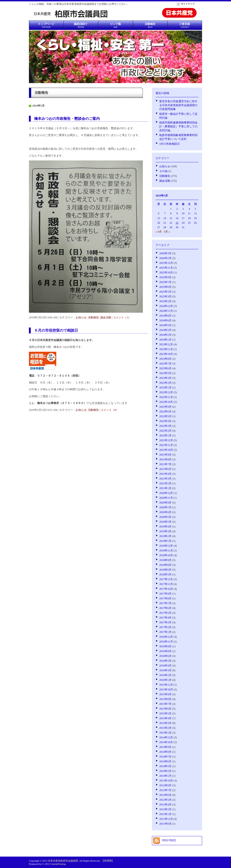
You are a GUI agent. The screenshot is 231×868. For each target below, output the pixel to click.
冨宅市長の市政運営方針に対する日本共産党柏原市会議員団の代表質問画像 (178, 105)
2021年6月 (165, 469)
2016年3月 (165, 670)
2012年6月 (165, 795)
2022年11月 (166, 397)
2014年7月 (165, 757)
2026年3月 (165, 253)
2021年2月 (165, 483)
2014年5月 (165, 766)
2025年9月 (165, 277)
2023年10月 (166, 354)
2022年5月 (165, 416)
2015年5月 (165, 713)
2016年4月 (165, 666)
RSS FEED (169, 840)
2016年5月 (165, 661)
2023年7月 (165, 364)
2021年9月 (165, 455)
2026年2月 (165, 258)
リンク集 (115, 25)
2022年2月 (165, 431)
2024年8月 (165, 316)
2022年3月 (165, 426)
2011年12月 (166, 819)
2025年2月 (165, 301)
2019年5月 (165, 522)
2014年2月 (165, 771)
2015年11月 (166, 685)
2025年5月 (165, 292)
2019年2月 (165, 536)
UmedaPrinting (58, 864)
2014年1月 (165, 776)
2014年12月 (166, 737)
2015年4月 (165, 718)
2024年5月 (165, 325)
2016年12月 (166, 637)
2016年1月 (165, 680)
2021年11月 (166, 445)
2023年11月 (166, 349)
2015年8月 (165, 699)
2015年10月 (166, 690)
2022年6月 (165, 412)
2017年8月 (165, 598)
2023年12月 (166, 344)
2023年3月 (165, 378)
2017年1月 (165, 632)
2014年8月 (165, 752)
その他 (163, 171)
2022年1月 (165, 435)
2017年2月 (165, 627)
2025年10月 (166, 273)
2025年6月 (165, 287)
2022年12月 (166, 392)
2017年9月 (165, 594)
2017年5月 (165, 613)
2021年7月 (165, 464)
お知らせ (81, 317)
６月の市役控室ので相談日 (56, 330)
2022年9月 (165, 407)
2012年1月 (165, 814)
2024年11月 (166, 311)
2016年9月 (165, 646)
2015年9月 (165, 694)
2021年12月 (166, 440)
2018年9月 (165, 560)
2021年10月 (166, 450)
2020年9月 (165, 503)
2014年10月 (166, 742)
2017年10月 (166, 589)
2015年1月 (165, 733)
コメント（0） (110, 410)
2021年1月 (165, 488)
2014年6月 (165, 761)
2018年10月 (166, 555)
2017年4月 (165, 618)
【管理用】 (108, 861)
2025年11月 (166, 268)
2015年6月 (165, 709)
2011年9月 (165, 824)
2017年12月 (166, 579)
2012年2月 (165, 809)
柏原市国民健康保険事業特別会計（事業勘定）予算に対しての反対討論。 (178, 126)
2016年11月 (166, 642)
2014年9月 (165, 747)
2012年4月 (165, 805)
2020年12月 (166, 493)
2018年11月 (166, 551)
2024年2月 (165, 335)
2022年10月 (166, 402)
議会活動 (106, 317)
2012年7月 (165, 790)
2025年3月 (165, 296)
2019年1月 (165, 541)
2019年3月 (165, 531)
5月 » (167, 232)
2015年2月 (165, 728)
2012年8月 (165, 785)
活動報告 (150, 25)
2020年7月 (165, 507)
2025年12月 (166, 263)
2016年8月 (165, 651)
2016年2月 (165, 675)
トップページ (46, 25)
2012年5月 (165, 800)
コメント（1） (122, 317)
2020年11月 (166, 498)
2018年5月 (165, 574)
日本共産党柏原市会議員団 (63, 861)
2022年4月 (165, 421)
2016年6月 (165, 656)
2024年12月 (166, 306)
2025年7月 (165, 282)
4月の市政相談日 (169, 144)
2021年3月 (165, 479)
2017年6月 (165, 608)
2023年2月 (165, 383)
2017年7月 (165, 603)
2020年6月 (165, 512)
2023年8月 (165, 359)
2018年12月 (166, 546)
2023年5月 (165, 373)
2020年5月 (165, 517)
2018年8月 (165, 565)
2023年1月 (165, 388)
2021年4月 (165, 474)
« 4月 (159, 232)
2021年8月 (165, 459)
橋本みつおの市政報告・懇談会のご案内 (67, 119)
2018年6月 (165, 570)
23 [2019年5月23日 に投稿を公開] (177, 223)
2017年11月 (166, 584)
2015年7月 (165, 704)
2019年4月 (165, 527)
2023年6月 (165, 368)
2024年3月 (165, 330)
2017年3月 (165, 622)
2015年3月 (165, 723)
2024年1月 (165, 340)
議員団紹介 (81, 25)
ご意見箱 (185, 25)
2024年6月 (165, 320)
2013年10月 (166, 781)
